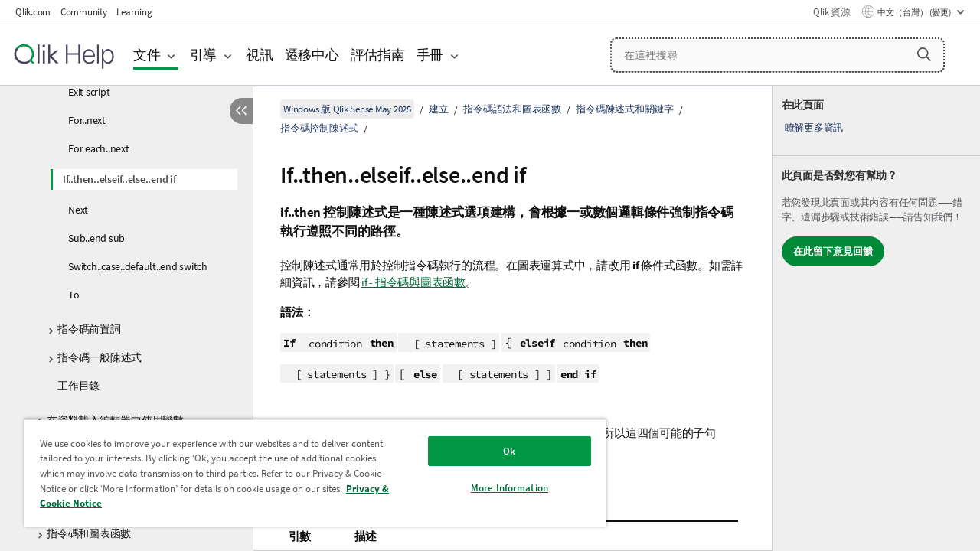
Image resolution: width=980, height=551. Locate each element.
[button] (924, 54)
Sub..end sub (96, 238)
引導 (204, 55)
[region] (309, 473)
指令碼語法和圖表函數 (512, 109)
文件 (147, 55)
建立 (439, 109)
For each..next (99, 148)
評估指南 (378, 55)
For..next (87, 120)
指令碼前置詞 (89, 329)
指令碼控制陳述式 (319, 128)
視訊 (260, 55)
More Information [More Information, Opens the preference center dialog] (498, 488)
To (74, 295)
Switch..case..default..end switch (138, 266)
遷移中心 (312, 55)
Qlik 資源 (831, 12)
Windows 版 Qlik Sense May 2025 (347, 109)
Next (78, 210)
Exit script (89, 92)
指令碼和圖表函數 (89, 533)
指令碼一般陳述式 (100, 357)
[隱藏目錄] (241, 111)
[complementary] (876, 318)
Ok (498, 451)
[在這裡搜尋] (778, 55)
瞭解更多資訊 (814, 127)
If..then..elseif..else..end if (119, 179)
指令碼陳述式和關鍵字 (625, 109)
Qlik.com (33, 12)
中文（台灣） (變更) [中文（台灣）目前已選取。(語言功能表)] (915, 12)
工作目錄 (78, 386)
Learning (134, 12)
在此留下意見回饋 (833, 251)
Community (84, 12)
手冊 (430, 55)
